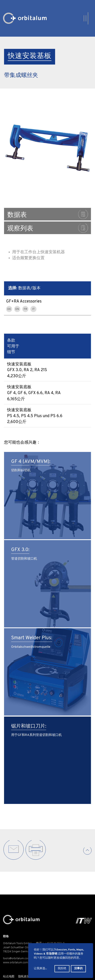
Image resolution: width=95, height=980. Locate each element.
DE (9, 309)
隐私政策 (24, 977)
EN (17, 309)
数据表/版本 (24, 288)
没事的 (78, 968)
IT (33, 309)
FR (25, 309)
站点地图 (9, 977)
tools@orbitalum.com (17, 959)
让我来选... (40, 968)
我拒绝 (62, 968)
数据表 (48, 214)
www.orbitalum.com (16, 963)
